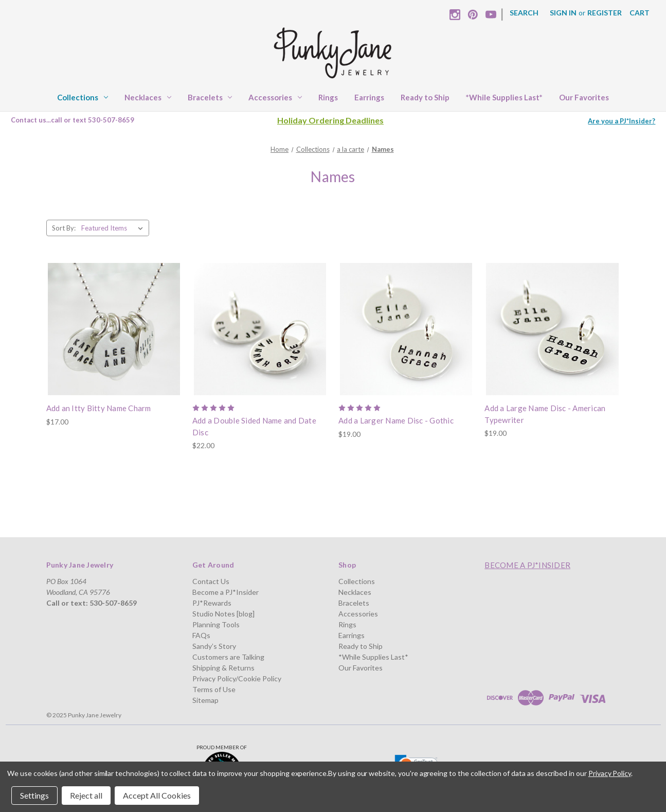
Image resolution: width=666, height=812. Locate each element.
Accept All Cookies (157, 795)
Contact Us (211, 581)
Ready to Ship (425, 97)
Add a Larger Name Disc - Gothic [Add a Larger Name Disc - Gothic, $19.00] (396, 420)
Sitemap (205, 700)
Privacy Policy (610, 773)
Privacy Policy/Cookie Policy (237, 678)
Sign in (563, 13)
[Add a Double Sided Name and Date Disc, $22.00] (260, 329)
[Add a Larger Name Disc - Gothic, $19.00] (406, 329)
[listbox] (114, 228)
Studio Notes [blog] (223, 614)
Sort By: (64, 228)
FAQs (201, 635)
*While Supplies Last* (504, 97)
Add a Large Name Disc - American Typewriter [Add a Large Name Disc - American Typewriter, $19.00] (545, 414)
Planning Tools (216, 624)
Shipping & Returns (223, 668)
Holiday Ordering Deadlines (330, 120)
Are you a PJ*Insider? (622, 121)
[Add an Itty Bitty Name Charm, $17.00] (114, 329)
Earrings (369, 97)
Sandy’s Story (214, 646)
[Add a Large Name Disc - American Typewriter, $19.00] (552, 329)
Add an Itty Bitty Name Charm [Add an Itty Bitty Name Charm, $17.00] (99, 408)
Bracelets (210, 97)
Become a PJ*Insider (226, 592)
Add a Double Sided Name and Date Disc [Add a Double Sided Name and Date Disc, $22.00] (254, 426)
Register (605, 13)
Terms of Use (214, 689)
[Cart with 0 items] (640, 13)
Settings (34, 795)
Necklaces (148, 97)
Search (524, 13)
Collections (83, 97)
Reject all (86, 795)
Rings (328, 97)
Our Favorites (584, 97)
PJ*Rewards (212, 603)
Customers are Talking (228, 657)
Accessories (275, 97)
